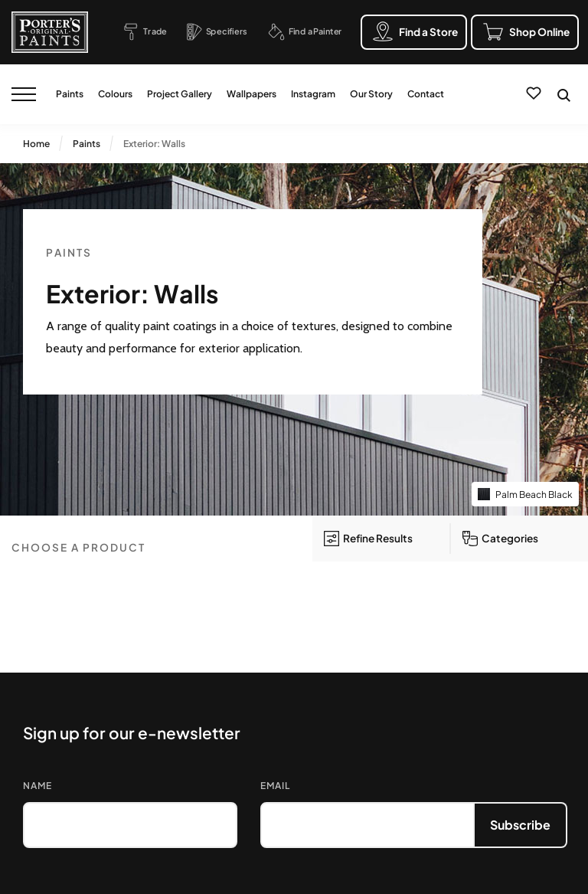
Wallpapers (252, 94)
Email (275, 786)
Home (36, 144)
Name (38, 786)
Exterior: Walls (154, 144)
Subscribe (520, 825)
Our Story (371, 94)
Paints (70, 94)
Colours (115, 94)
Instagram (313, 94)
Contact (426, 94)
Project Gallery (180, 94)
